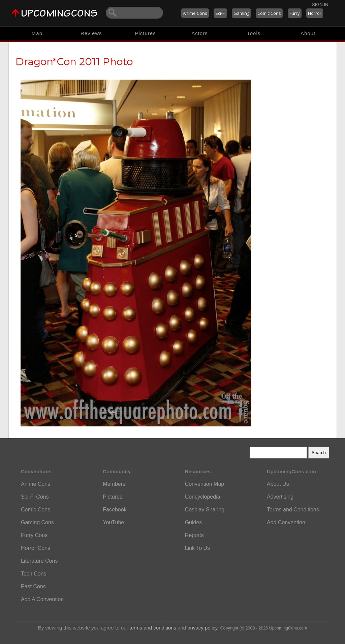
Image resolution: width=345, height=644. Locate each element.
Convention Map (205, 484)
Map (37, 33)
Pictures (145, 33)
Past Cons (33, 586)
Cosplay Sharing (205, 510)
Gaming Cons (37, 522)
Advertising (280, 497)
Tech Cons (34, 574)
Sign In (320, 5)
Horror (315, 13)
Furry (295, 13)
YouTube (113, 522)
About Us (278, 484)
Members (114, 484)
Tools (254, 33)
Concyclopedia (203, 497)
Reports (194, 535)
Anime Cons (195, 13)
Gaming (241, 13)
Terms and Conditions (293, 510)
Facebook (115, 510)
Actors (200, 33)
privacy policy (202, 628)
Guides (194, 522)
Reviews (91, 33)
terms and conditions (153, 628)
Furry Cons (34, 535)
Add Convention (286, 522)
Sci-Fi (220, 13)
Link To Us (197, 548)
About (308, 33)
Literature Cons (39, 561)
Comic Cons (269, 13)
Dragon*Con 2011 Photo (74, 62)
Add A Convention (42, 599)
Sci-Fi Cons (35, 497)
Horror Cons (36, 548)
